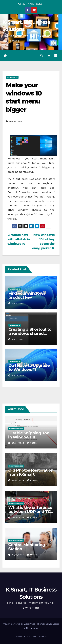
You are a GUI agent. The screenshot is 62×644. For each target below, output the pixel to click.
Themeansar (32, 628)
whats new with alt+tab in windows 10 (19, 239)
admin (32, 443)
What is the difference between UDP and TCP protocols (31, 512)
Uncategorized (16, 429)
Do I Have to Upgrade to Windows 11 (29, 367)
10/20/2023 (18, 518)
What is (42, 636)
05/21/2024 (18, 443)
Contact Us (30, 636)
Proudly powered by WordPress (19, 624)
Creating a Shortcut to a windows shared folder (30, 333)
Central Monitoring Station (27, 547)
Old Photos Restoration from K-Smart (31, 472)
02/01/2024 (18, 480)
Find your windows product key (27, 295)
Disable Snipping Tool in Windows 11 (29, 435)
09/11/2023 (18, 555)
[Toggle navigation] (56, 56)
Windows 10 (12, 77)
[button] (42, 56)
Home (19, 636)
